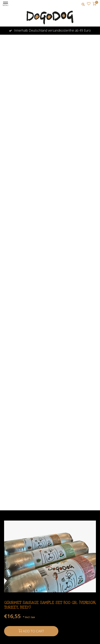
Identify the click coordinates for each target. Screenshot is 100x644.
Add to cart (31, 631)
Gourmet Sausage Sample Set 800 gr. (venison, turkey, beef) (50, 605)
